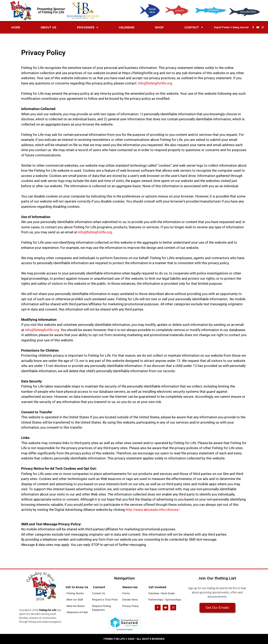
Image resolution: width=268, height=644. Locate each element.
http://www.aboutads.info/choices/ (153, 510)
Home (16, 27)
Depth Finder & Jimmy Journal (231, 27)
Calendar (127, 27)
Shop (159, 27)
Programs (88, 28)
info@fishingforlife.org (155, 83)
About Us (48, 27)
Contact (194, 28)
